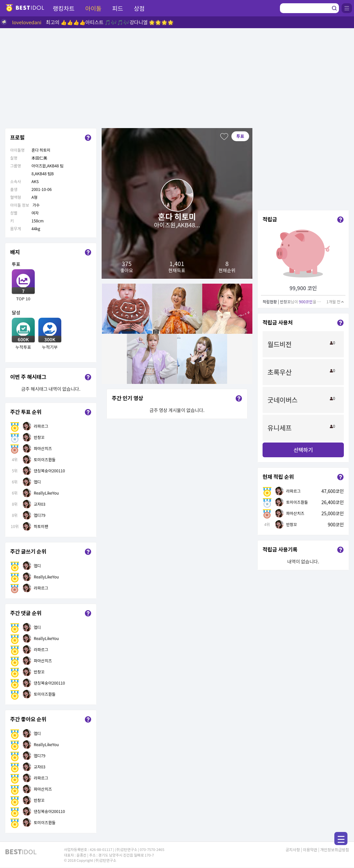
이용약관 (310, 849)
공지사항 (293, 849)
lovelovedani (27, 22)
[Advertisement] (177, 77)
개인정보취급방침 (335, 849)
